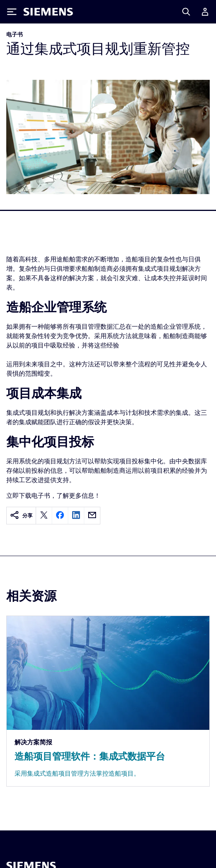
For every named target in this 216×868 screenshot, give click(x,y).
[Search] (186, 12)
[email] (92, 516)
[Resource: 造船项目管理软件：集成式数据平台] (108, 701)
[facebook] (60, 516)
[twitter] (44, 516)
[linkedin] (76, 516)
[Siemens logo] (48, 12)
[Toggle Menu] (12, 12)
